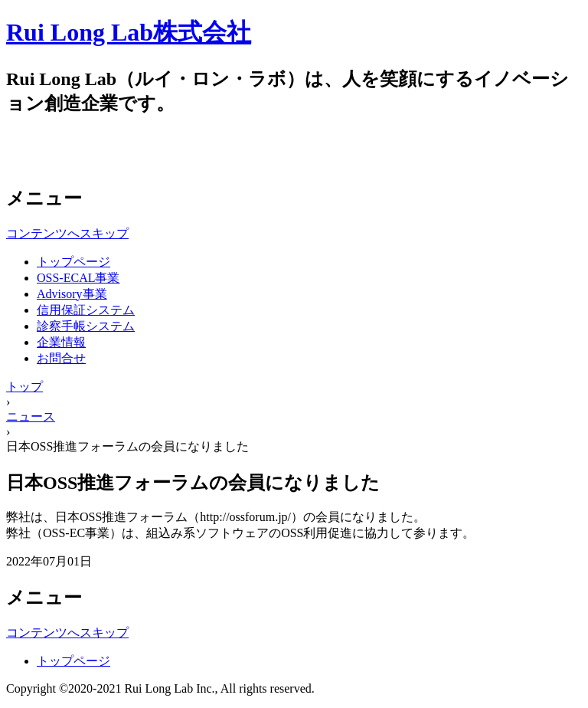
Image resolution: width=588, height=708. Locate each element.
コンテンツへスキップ (67, 233)
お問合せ (61, 358)
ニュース (31, 416)
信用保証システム (86, 310)
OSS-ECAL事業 (78, 278)
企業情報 (61, 342)
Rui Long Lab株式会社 (129, 32)
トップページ (73, 262)
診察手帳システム (86, 326)
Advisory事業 (72, 294)
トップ (24, 387)
